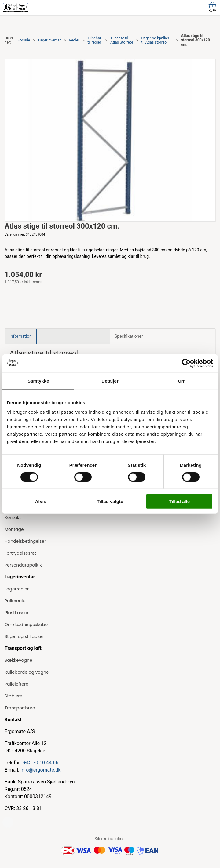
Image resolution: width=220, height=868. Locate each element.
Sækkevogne (18, 660)
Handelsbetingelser (25, 541)
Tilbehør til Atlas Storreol (122, 40)
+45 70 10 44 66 (41, 763)
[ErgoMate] (16, 8)
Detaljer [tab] (110, 381)
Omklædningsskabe (26, 625)
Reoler (74, 40)
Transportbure (20, 708)
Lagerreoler (17, 589)
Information (21, 336)
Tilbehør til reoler (94, 40)
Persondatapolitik (23, 565)
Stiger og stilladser (24, 636)
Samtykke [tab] (38, 381)
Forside (24, 40)
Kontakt (13, 517)
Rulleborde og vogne (27, 672)
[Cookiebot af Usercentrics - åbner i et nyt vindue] (186, 363)
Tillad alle (179, 501)
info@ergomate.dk (40, 770)
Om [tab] (182, 381)
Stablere (13, 696)
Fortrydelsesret (20, 553)
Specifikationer (129, 336)
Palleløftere (16, 684)
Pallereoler (16, 601)
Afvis (40, 501)
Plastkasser (17, 613)
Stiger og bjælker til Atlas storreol (155, 40)
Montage (14, 529)
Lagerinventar (50, 40)
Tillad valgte (110, 501)
